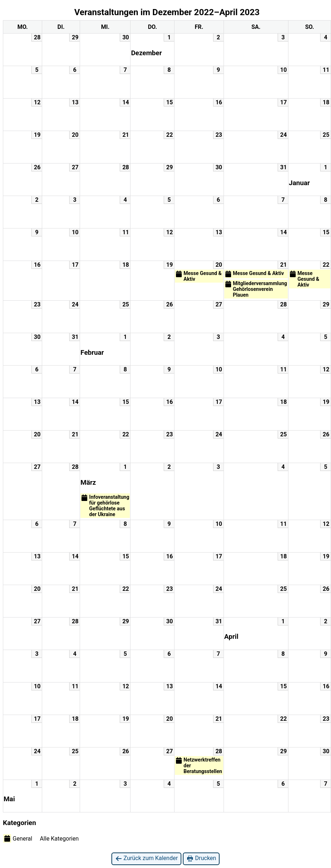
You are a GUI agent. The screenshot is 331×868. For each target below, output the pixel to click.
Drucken (201, 858)
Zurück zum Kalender (147, 858)
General (18, 838)
